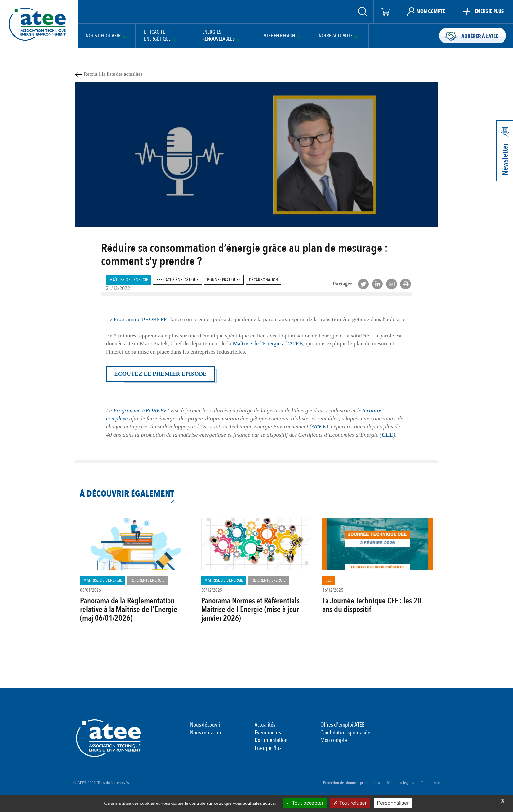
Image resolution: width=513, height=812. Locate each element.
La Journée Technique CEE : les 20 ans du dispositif (372, 605)
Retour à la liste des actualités (113, 74)
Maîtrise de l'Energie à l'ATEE (268, 343)
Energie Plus (268, 748)
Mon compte (334, 740)
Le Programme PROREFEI (138, 319)
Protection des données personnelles (351, 783)
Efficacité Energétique (157, 36)
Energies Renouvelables (218, 36)
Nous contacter (206, 733)
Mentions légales (400, 783)
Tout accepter (305, 803)
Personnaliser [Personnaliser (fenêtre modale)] (393, 803)
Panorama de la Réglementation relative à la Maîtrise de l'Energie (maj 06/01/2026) (129, 610)
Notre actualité (336, 36)
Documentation (271, 740)
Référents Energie (147, 580)
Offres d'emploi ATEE (342, 725)
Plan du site (431, 783)
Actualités (265, 725)
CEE (329, 580)
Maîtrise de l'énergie (129, 280)
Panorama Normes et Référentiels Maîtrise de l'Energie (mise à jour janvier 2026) (250, 610)
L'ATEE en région (278, 36)
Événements (268, 733)
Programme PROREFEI (141, 410)
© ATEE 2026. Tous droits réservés (101, 783)
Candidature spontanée (345, 733)
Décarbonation (264, 280)
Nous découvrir (103, 36)
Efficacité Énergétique (177, 280)
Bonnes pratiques (224, 280)
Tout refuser (350, 803)
